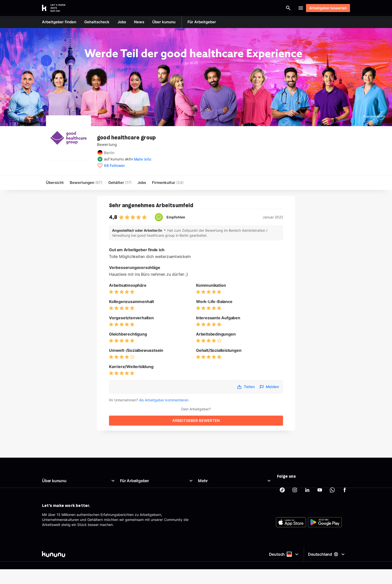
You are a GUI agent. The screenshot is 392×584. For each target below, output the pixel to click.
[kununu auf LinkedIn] (307, 469)
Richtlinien (50, 497)
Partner (204, 509)
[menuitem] (168, 183)
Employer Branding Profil (140, 491)
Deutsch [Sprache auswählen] (283, 575)
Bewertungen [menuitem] (86, 183)
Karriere (48, 491)
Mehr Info (143, 159)
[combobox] (196, 8)
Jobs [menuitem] (142, 183)
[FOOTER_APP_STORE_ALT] (291, 546)
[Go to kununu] (56, 8)
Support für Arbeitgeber (140, 497)
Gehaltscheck (209, 467)
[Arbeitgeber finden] (235, 8)
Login (286, 8)
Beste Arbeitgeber (213, 479)
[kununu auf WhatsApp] (332, 469)
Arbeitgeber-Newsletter (139, 503)
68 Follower (114, 166)
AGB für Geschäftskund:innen (144, 509)
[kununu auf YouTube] (320, 469)
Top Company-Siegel (137, 473)
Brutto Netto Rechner (215, 473)
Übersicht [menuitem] (55, 183)
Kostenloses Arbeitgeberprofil (144, 485)
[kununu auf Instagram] (295, 469)
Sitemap (205, 503)
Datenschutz (208, 497)
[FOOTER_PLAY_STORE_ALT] (325, 546)
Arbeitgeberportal (134, 467)
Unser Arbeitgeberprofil (61, 473)
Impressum (207, 491)
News (47, 479)
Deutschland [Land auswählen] (327, 575)
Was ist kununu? (55, 467)
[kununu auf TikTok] (282, 469)
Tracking (205, 515)
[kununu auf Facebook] (345, 469)
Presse (47, 485)
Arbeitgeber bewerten (326, 8)
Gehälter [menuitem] (120, 183)
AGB (201, 485)
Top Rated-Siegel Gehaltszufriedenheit (152, 479)
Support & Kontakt (57, 503)
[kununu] (118, 575)
